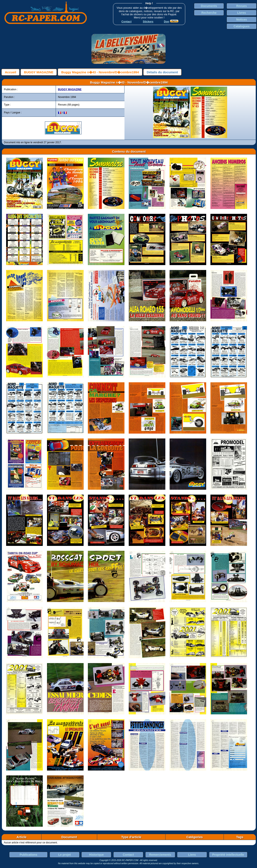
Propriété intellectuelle (228, 855)
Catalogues (241, 26)
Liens (192, 855)
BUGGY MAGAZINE (39, 72)
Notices (242, 19)
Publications (28, 855)
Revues (242, 6)
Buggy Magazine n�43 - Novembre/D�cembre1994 (100, 72)
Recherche (209, 13)
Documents (209, 6)
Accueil (10, 72)
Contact (128, 855)
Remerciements (160, 855)
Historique (96, 855)
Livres (241, 13)
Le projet (64, 855)
